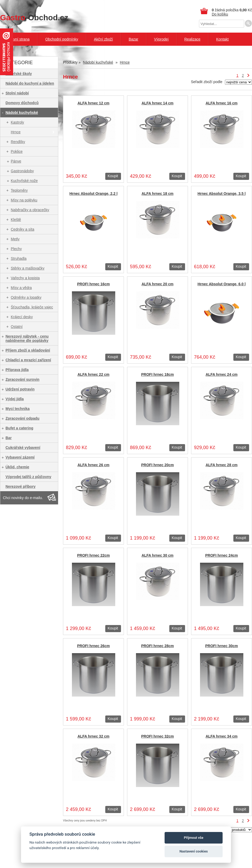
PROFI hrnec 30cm (222, 646)
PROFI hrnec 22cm (94, 555)
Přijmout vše (194, 838)
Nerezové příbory (20, 486)
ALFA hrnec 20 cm (157, 284)
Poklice (17, 151)
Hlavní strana (19, 39)
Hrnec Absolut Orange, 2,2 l (93, 194)
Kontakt (222, 39)
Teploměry (19, 190)
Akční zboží (103, 39)
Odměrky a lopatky (26, 297)
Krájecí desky (22, 317)
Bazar (133, 39)
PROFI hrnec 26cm (94, 646)
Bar (9, 438)
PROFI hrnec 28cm (158, 646)
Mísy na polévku (24, 200)
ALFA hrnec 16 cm (222, 103)
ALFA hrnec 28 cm (222, 465)
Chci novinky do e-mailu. (23, 498)
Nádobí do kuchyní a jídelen (30, 83)
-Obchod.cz (34, 17)
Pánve (16, 161)
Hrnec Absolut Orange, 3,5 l (221, 194)
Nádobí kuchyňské (22, 113)
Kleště (16, 220)
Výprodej (161, 39)
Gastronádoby (22, 171)
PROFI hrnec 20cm (158, 465)
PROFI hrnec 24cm (222, 555)
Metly (15, 239)
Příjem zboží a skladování (28, 350)
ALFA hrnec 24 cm (222, 374)
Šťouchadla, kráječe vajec (32, 307)
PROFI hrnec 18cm (158, 374)
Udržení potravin (20, 389)
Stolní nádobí (17, 93)
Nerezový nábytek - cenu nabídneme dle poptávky (27, 338)
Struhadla (19, 258)
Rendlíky (18, 142)
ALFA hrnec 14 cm (157, 103)
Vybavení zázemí (20, 457)
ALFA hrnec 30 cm (157, 555)
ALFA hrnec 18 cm (157, 194)
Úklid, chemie (17, 467)
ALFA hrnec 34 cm (222, 736)
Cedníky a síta (23, 229)
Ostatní (17, 327)
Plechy (16, 249)
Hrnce (16, 132)
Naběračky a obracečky (30, 210)
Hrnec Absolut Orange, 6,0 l (221, 284)
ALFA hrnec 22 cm (93, 374)
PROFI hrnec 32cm (158, 736)
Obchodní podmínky (62, 39)
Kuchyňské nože (24, 181)
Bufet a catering (19, 428)
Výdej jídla (15, 399)
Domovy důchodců (22, 103)
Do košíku (220, 14)
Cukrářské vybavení (23, 448)
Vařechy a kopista (25, 278)
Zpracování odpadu (22, 418)
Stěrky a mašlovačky (28, 268)
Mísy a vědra (21, 288)
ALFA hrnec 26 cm (93, 465)
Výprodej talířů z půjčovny (28, 477)
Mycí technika (18, 409)
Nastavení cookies (194, 851)
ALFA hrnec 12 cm (93, 103)
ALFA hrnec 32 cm (93, 736)
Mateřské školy (19, 74)
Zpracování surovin (22, 379)
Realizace (192, 39)
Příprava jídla (17, 370)
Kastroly (17, 122)
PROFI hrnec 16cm (94, 284)
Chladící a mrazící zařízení (28, 360)
